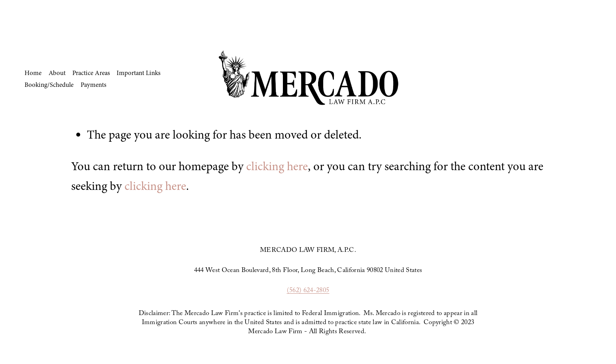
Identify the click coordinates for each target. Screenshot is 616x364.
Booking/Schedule (49, 85)
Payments (93, 85)
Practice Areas (91, 73)
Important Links (138, 73)
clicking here (277, 166)
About (57, 73)
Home (33, 73)
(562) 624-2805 (308, 291)
